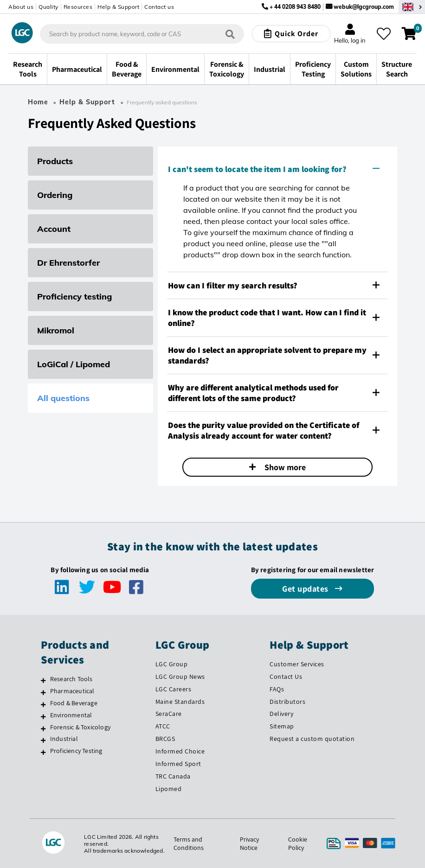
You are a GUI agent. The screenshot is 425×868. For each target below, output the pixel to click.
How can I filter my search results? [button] (274, 285)
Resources (78, 7)
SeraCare (169, 714)
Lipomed (169, 789)
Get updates (306, 589)
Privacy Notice (249, 843)
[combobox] (142, 34)
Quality (48, 7)
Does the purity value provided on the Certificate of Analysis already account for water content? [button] (274, 430)
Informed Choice (180, 751)
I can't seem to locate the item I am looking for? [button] (274, 169)
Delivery (281, 714)
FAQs (277, 689)
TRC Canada (173, 776)
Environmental (71, 715)
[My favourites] (384, 34)
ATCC (163, 726)
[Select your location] (412, 7)
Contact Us (286, 677)
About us (21, 7)
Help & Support (118, 7)
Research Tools (71, 679)
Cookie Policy (298, 843)
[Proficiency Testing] (43, 752)
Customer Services (297, 664)
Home (38, 102)
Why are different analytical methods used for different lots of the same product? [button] (274, 393)
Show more (284, 467)
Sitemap (282, 726)
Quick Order (296, 34)
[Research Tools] (43, 680)
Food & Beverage (74, 703)
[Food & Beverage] (43, 704)
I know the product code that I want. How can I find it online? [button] (274, 318)
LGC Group (172, 664)
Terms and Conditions (188, 843)
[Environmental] (43, 716)
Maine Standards (180, 702)
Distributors (287, 702)
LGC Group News (180, 677)
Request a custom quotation (312, 739)
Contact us (159, 7)
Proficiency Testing (76, 751)
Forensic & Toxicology (80, 727)
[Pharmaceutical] (43, 692)
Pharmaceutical (72, 691)
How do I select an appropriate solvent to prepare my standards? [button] (274, 355)
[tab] (277, 169)
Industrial (64, 739)
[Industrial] (43, 740)
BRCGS (165, 739)
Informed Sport (178, 764)
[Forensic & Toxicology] (43, 728)
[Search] (230, 34)
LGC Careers (174, 689)
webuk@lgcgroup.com (364, 7)
